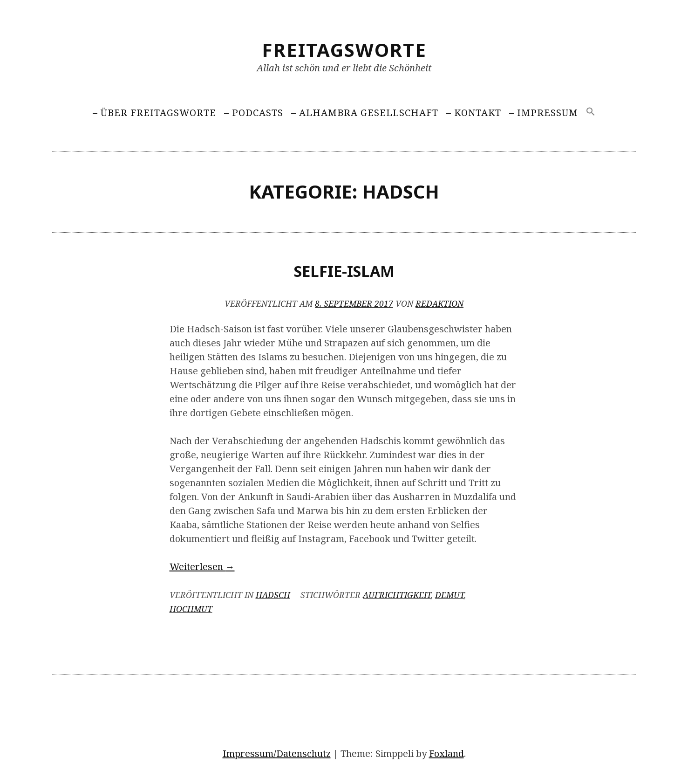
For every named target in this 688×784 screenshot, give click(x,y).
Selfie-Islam (344, 271)
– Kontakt (474, 113)
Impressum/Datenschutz (277, 753)
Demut (450, 595)
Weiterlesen (202, 567)
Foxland (446, 753)
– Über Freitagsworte (154, 113)
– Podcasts (254, 113)
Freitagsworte (344, 50)
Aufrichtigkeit (397, 595)
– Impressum (544, 113)
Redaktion (439, 303)
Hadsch (273, 595)
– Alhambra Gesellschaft (365, 113)
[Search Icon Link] (591, 112)
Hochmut (191, 609)
